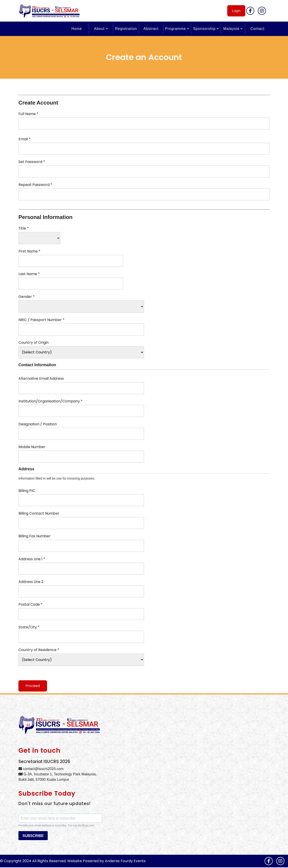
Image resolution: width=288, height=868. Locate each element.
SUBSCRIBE (33, 836)
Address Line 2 (31, 582)
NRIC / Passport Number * (41, 320)
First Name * (29, 251)
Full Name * (28, 114)
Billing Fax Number (35, 536)
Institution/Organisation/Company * (51, 401)
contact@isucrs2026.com (41, 769)
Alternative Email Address (41, 378)
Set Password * (32, 162)
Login (235, 11)
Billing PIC (27, 491)
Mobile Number (32, 447)
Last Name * (29, 274)
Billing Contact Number (39, 513)
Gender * (27, 297)
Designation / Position (38, 424)
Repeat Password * (35, 185)
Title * (24, 228)
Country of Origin (34, 343)
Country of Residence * (39, 650)
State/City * (29, 627)
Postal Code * (30, 604)
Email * (25, 139)
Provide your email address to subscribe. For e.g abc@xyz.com (56, 826)
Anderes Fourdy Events (125, 862)
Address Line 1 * (32, 559)
